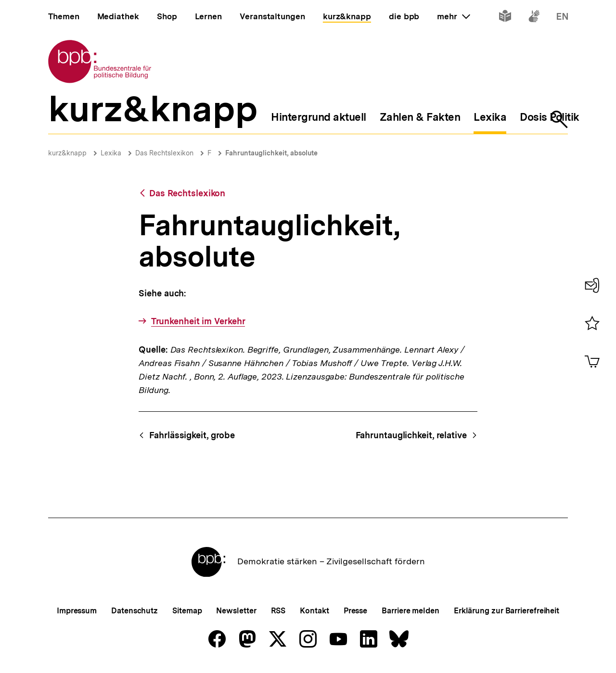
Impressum (77, 611)
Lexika (111, 153)
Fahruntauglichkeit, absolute (271, 153)
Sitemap (187, 611)
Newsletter (236, 611)
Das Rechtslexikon (164, 153)
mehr (453, 16)
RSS (278, 611)
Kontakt (314, 611)
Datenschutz (135, 611)
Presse (355, 611)
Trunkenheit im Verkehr (198, 321)
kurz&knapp (67, 153)
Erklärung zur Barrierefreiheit (507, 611)
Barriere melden (411, 611)
